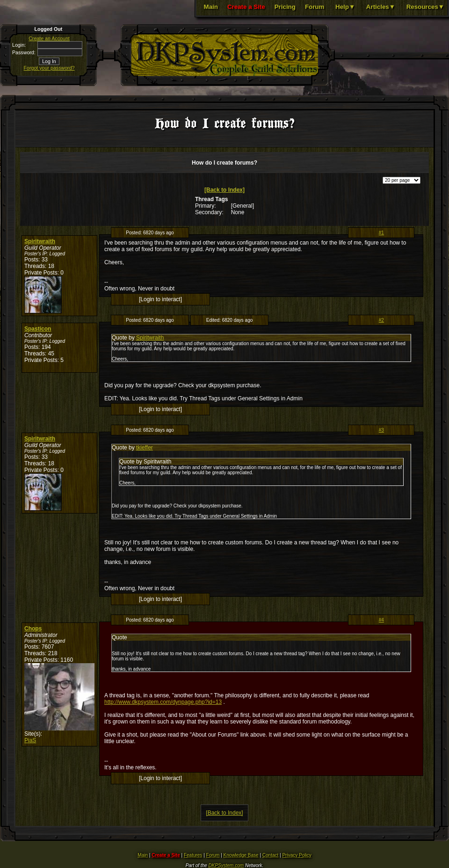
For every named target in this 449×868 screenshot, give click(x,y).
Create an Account (49, 38)
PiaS (30, 740)
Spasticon (38, 329)
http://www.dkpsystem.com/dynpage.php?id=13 (163, 702)
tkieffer (145, 448)
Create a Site (246, 7)
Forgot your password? (49, 68)
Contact (270, 855)
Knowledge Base (241, 855)
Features (193, 855)
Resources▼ (425, 7)
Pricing (285, 7)
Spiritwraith (40, 241)
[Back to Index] (224, 190)
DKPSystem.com (226, 865)
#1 (381, 233)
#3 (381, 430)
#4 (381, 620)
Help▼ (345, 7)
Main (211, 7)
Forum (315, 7)
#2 (381, 320)
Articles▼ (381, 7)
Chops (33, 629)
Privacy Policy (297, 855)
